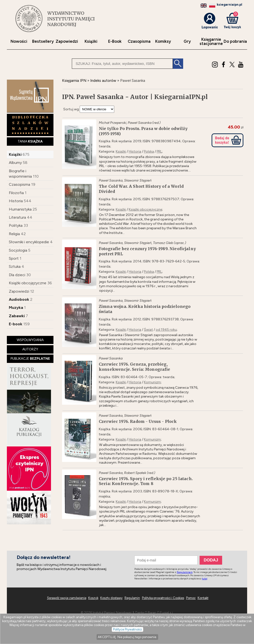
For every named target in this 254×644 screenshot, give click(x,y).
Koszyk (93, 598)
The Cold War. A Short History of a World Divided (141, 189)
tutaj (205, 579)
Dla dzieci (17, 275)
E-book (16, 324)
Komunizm (152, 382)
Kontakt (203, 598)
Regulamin (132, 598)
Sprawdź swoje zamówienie (67, 598)
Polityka (16, 225)
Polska (149, 151)
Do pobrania (235, 41)
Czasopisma (139, 41)
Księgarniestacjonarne (211, 42)
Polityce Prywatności (127, 629)
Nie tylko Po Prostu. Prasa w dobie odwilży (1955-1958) (143, 131)
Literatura (17, 217)
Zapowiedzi (67, 41)
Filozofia (16, 193)
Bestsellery (43, 41)
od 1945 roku (166, 330)
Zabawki (17, 316)
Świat (148, 330)
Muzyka (16, 308)
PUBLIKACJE (30, 359)
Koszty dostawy (111, 598)
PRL (159, 151)
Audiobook (19, 299)
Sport (14, 258)
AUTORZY (30, 349)
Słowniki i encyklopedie (29, 242)
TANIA (30, 141)
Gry (187, 41)
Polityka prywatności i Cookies (163, 598)
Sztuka (15, 266)
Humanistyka (20, 209)
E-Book (115, 41)
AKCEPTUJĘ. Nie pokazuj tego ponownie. (127, 637)
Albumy (15, 163)
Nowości (19, 41)
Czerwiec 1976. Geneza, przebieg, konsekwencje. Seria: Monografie (135, 367)
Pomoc (191, 598)
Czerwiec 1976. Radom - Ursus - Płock (138, 421)
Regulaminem (185, 572)
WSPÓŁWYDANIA (30, 340)
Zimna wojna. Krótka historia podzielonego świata (145, 309)
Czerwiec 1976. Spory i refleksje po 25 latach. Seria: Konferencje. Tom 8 (146, 481)
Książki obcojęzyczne (28, 283)
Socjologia (18, 250)
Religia (14, 234)
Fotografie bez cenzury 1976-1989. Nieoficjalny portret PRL (147, 251)
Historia (16, 201)
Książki (91, 41)
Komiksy (163, 41)
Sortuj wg (71, 109)
